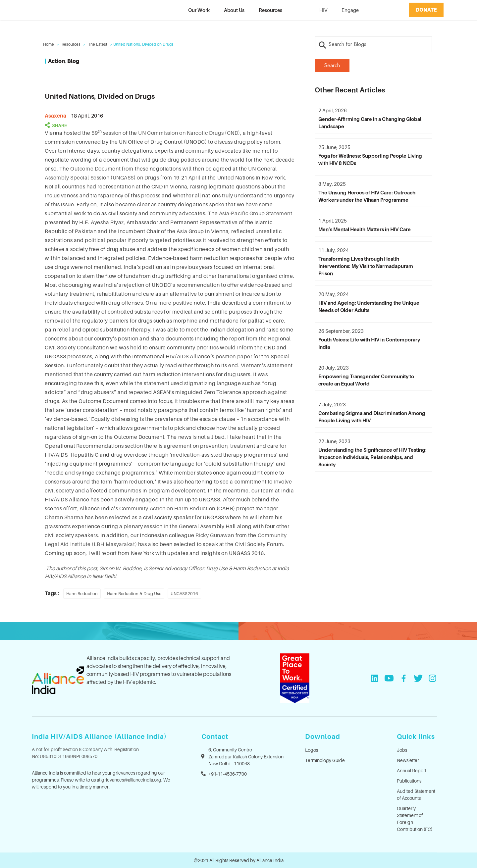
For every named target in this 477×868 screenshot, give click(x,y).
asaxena (55, 116)
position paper (234, 356)
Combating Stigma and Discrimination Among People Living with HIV (372, 417)
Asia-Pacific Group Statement (256, 213)
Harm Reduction (82, 593)
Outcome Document (95, 169)
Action (56, 61)
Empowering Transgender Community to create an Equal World (366, 380)
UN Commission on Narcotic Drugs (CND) (189, 133)
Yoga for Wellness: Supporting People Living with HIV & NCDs (370, 159)
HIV (323, 10)
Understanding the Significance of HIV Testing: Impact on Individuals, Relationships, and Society (372, 457)
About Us (234, 10)
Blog (73, 61)
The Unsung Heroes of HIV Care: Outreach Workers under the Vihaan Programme (367, 196)
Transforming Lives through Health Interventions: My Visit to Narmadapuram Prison (366, 266)
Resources (270, 10)
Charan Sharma (64, 517)
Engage (350, 10)
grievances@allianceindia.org (131, 780)
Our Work (199, 10)
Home (49, 44)
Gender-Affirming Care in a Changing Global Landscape (370, 123)
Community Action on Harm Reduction (167, 508)
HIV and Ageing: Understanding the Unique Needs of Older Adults (369, 306)
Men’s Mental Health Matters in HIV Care (365, 229)
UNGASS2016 (184, 593)
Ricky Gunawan (215, 535)
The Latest (98, 44)
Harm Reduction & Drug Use (134, 593)
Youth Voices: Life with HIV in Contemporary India (369, 343)
